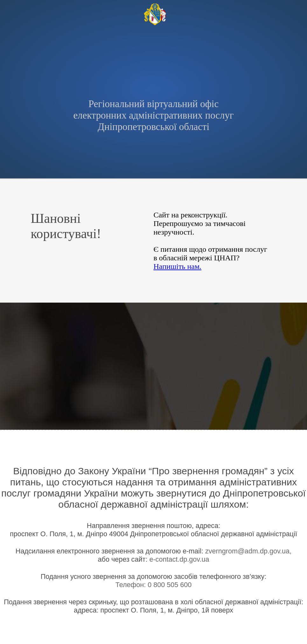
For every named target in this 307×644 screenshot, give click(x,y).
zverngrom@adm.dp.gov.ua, (248, 551)
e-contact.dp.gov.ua (179, 559)
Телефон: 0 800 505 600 (154, 585)
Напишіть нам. (177, 266)
